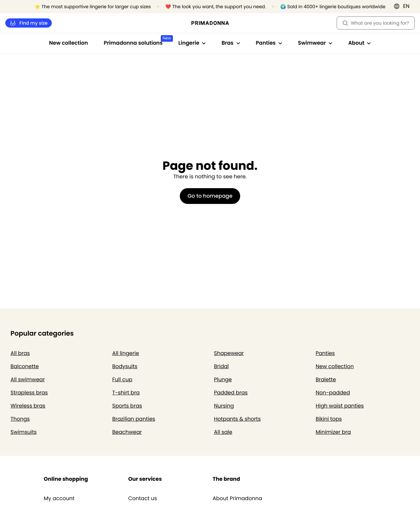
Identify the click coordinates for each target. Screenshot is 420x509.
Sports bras (127, 406)
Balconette (25, 366)
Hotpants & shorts (237, 419)
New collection (69, 43)
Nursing (224, 406)
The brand (226, 479)
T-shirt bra (126, 393)
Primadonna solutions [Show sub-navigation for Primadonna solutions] (137, 41)
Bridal (221, 366)
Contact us (143, 498)
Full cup (122, 379)
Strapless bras (29, 393)
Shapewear (229, 353)
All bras (20, 353)
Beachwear (127, 432)
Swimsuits (24, 432)
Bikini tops (329, 419)
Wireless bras (28, 406)
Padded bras (231, 393)
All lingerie (126, 353)
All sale (223, 432)
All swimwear (28, 379)
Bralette (326, 379)
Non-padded (333, 393)
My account (59, 498)
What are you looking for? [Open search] (376, 23)
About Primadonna (237, 498)
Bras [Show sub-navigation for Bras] (231, 43)
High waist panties (340, 406)
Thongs (20, 419)
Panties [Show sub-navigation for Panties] (269, 43)
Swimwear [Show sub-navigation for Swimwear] (315, 43)
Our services (145, 479)
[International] (404, 6)
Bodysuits (125, 366)
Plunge (223, 379)
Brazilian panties (134, 419)
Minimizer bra (333, 432)
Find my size (29, 23)
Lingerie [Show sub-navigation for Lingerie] (192, 43)
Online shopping (66, 479)
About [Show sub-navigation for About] (359, 43)
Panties (325, 353)
